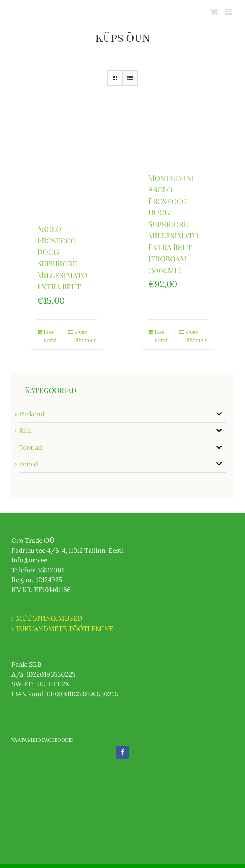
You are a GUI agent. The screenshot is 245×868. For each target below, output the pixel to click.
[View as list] (130, 78)
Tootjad (31, 447)
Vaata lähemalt (85, 336)
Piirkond (32, 414)
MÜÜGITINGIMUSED (49, 618)
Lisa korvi (50, 336)
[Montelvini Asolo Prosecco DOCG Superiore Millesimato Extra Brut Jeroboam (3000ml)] (178, 137)
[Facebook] (122, 752)
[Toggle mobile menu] (229, 12)
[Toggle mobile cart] (214, 12)
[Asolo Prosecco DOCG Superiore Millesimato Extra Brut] (67, 162)
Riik (25, 431)
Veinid (29, 464)
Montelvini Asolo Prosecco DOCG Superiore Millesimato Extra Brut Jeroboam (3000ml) (173, 224)
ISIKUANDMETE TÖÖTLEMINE (65, 629)
